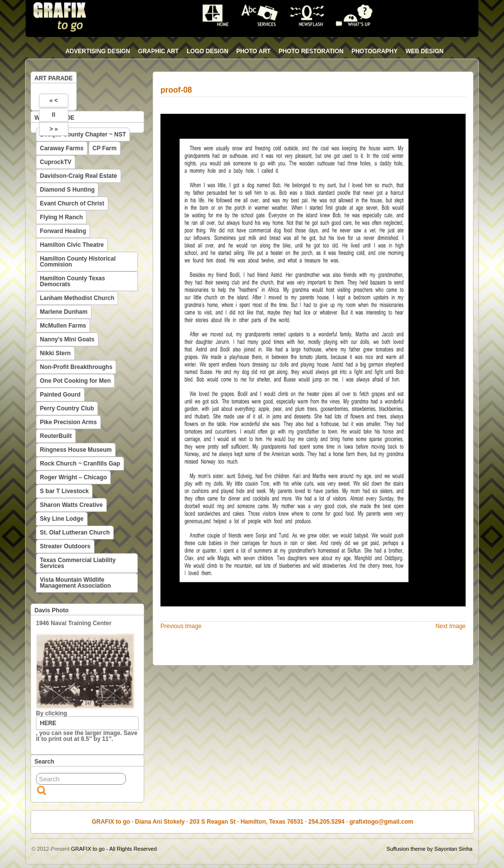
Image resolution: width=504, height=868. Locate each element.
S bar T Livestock (64, 491)
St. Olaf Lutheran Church (75, 533)
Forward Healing (63, 231)
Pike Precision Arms (68, 422)
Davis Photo (51, 610)
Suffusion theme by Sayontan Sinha (429, 849)
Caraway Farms (62, 148)
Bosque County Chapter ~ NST (83, 134)
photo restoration (311, 51)
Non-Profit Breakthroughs (76, 367)
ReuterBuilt (56, 436)
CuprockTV (56, 162)
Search (44, 762)
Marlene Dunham (64, 312)
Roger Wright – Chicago (73, 477)
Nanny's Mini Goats (67, 339)
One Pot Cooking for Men (75, 381)
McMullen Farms (63, 326)
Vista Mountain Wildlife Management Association (75, 583)
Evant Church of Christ (72, 203)
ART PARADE (54, 78)
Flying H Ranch (61, 217)
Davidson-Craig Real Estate (79, 176)
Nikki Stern (55, 353)
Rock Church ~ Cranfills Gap (80, 464)
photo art (253, 51)
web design (425, 51)
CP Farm (105, 148)
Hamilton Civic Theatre (72, 245)
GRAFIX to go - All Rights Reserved (114, 849)
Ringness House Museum (76, 450)
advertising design (98, 51)
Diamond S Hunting (67, 190)
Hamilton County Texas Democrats (72, 281)
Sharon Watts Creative (71, 505)
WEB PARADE (54, 118)
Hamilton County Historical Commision (78, 262)
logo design (207, 51)
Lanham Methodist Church (77, 298)
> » (53, 129)
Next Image (451, 626)
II (54, 115)
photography (375, 51)
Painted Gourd (60, 395)
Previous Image (181, 626)
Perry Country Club (67, 408)
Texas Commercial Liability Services (78, 563)
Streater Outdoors (65, 546)
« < (53, 100)
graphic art (158, 51)
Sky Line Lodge (62, 519)
